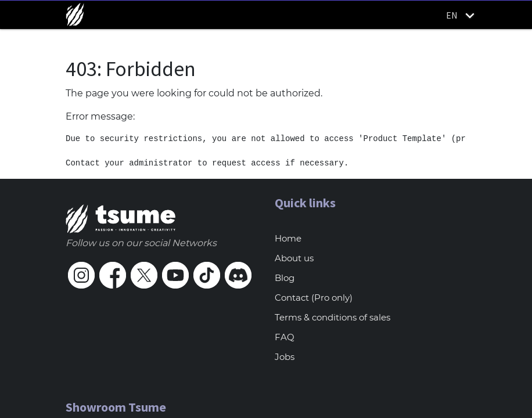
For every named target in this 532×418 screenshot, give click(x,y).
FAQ (285, 337)
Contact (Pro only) (314, 298)
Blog (285, 278)
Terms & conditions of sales (332, 317)
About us (294, 258)
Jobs (285, 357)
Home (288, 238)
